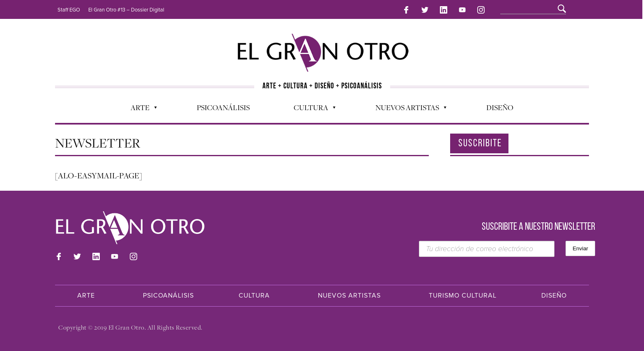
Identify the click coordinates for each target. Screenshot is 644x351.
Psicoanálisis (223, 107)
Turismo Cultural (463, 296)
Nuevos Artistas (407, 109)
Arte (140, 109)
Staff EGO (69, 10)
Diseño (500, 107)
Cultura (310, 109)
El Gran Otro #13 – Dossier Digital (126, 10)
